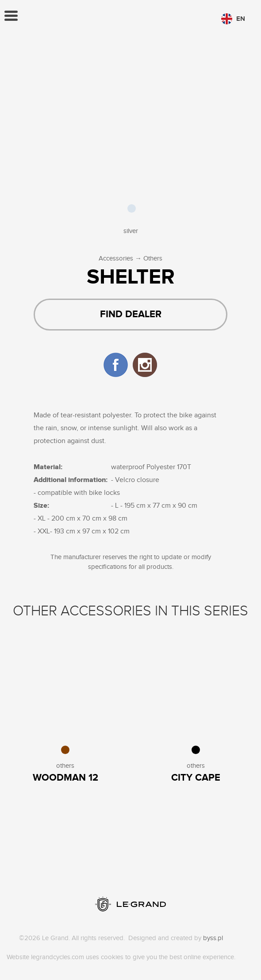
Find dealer (131, 314)
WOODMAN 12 (65, 778)
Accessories (116, 259)
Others (153, 259)
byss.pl (213, 938)
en (233, 19)
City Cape (196, 778)
